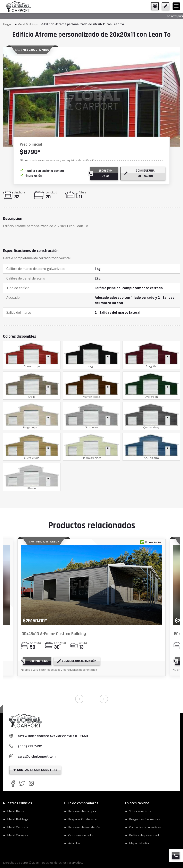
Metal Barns (16, 812)
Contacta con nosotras (145, 828)
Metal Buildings (31, 24)
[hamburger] (176, 6)
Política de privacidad (144, 836)
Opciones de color (81, 836)
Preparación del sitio (83, 820)
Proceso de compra (82, 812)
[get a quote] (166, 6)
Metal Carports (18, 828)
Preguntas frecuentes (145, 820)
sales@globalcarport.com (37, 758)
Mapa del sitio (139, 844)
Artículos (74, 844)
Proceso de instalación (84, 828)
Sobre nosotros (140, 812)
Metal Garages (18, 836)
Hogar (10, 24)
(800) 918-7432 (30, 747)
